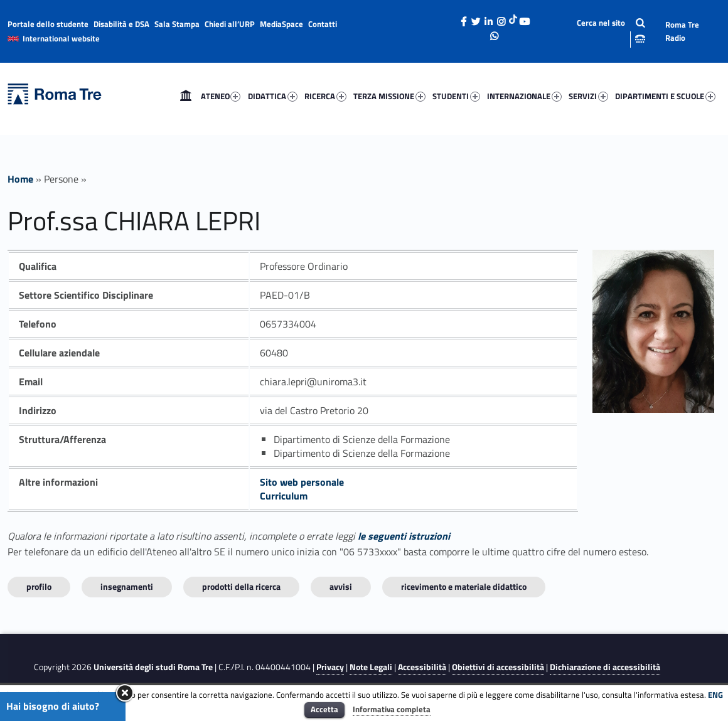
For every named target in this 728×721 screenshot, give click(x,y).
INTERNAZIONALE (524, 96)
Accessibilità (422, 667)
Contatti (323, 24)
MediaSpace (281, 24)
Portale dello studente (48, 24)
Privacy (330, 667)
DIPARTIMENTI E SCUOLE (665, 96)
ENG (715, 695)
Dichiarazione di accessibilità (605, 667)
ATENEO (221, 96)
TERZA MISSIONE (389, 96)
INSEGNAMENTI (127, 586)
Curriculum (284, 496)
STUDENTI (456, 96)
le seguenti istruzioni (404, 536)
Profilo (39, 586)
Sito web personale (302, 482)
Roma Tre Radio (682, 31)
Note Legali (371, 667)
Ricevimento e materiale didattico (464, 586)
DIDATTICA (273, 96)
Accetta (324, 709)
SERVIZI (588, 96)
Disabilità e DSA (121, 24)
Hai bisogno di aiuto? (53, 706)
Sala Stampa (177, 24)
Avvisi (341, 586)
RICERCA (325, 96)
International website (61, 38)
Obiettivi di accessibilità (498, 667)
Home (186, 96)
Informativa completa (392, 709)
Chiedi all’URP (230, 24)
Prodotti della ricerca (241, 586)
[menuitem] (186, 96)
